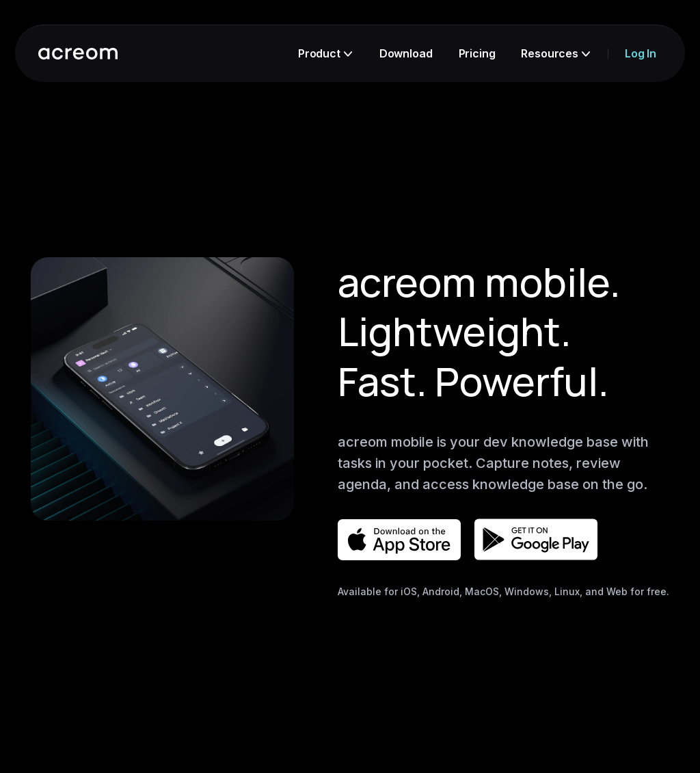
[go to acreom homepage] (78, 54)
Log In (641, 53)
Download (406, 53)
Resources (555, 53)
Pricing (477, 53)
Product (325, 53)
